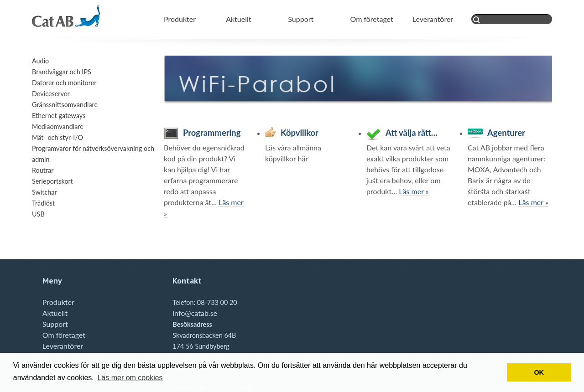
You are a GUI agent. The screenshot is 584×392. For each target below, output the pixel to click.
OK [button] (539, 372)
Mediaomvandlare (58, 126)
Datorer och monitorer (64, 83)
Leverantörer (433, 19)
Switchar (44, 192)
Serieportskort (52, 181)
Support (301, 19)
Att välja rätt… (412, 133)
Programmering (212, 133)
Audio (40, 61)
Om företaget (372, 19)
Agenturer (506, 133)
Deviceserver (51, 94)
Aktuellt (238, 19)
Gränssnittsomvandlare (65, 105)
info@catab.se (195, 313)
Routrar (43, 170)
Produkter (180, 19)
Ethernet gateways (59, 116)
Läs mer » (414, 191)
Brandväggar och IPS (62, 72)
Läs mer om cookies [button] (130, 378)
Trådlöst (43, 203)
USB (38, 214)
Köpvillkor (300, 133)
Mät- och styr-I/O (57, 137)
